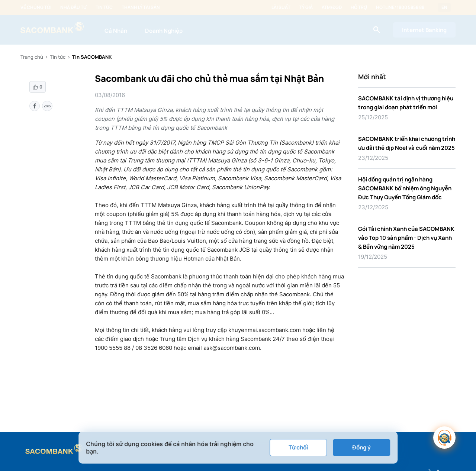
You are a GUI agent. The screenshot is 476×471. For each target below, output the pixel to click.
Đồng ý (361, 447)
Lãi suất (281, 7)
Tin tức (104, 7)
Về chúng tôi (36, 7)
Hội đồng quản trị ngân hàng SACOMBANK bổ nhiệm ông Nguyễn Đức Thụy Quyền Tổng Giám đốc (405, 188)
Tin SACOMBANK (92, 57)
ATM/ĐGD (332, 7)
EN (444, 7)
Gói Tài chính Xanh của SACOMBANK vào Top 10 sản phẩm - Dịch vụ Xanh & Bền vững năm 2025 (406, 238)
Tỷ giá (306, 7)
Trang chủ (32, 57)
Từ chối (298, 447)
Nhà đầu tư (73, 7)
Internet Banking (424, 30)
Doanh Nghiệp (164, 31)
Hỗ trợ (359, 7)
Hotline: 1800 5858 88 (400, 7)
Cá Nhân (116, 31)
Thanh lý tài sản (141, 7)
